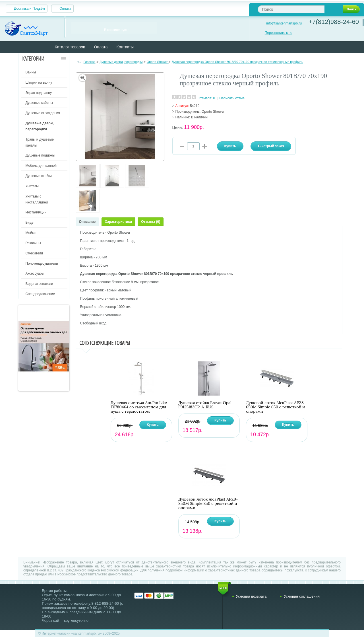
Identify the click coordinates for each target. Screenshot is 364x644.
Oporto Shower (158, 62)
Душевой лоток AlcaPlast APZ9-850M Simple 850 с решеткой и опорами (208, 504)
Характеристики (118, 222)
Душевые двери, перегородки (121, 62)
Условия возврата (251, 596)
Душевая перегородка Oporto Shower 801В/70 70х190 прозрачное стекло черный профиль (237, 62)
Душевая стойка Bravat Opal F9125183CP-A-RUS (205, 405)
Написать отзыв (232, 98)
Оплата (65, 9)
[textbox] (291, 9)
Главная (90, 62)
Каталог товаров (70, 47)
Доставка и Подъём (29, 9)
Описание (87, 222)
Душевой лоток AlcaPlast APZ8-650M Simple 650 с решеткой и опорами (276, 407)
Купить (153, 425)
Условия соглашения (302, 596)
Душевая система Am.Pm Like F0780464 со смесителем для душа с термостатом (139, 407)
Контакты (125, 47)
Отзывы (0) (151, 222)
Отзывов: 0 (206, 98)
